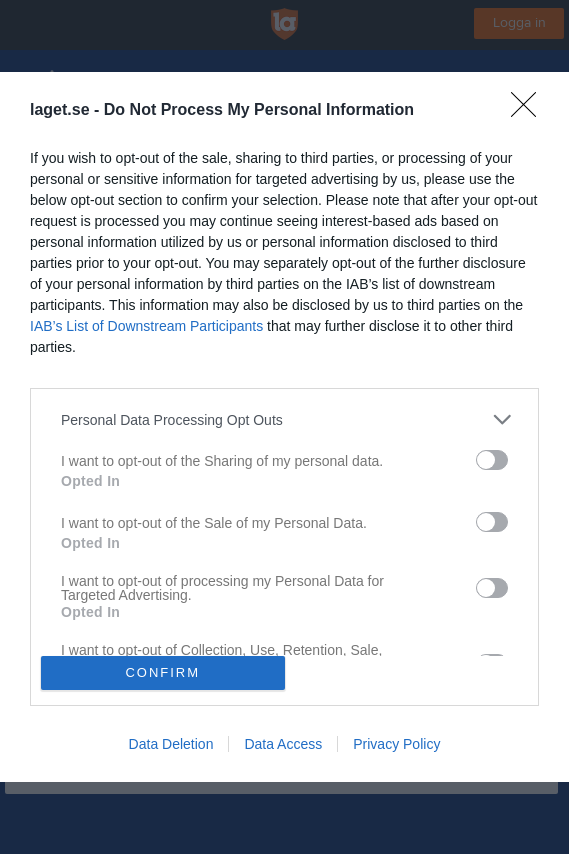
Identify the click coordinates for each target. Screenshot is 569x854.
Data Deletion (171, 744)
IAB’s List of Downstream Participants (146, 326)
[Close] (530, 111)
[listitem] (284, 419)
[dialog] (284, 426)
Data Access (283, 744)
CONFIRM (162, 672)
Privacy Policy (396, 744)
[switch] (492, 460)
